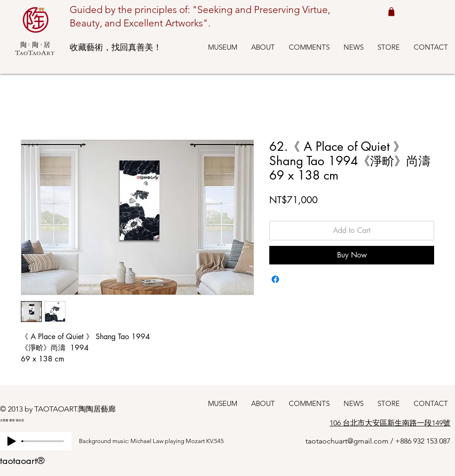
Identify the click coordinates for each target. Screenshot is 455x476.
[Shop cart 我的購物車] (391, 11)
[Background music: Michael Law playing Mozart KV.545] (160, 441)
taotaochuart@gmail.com (347, 441)
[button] (223, 47)
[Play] (12, 441)
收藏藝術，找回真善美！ (116, 47)
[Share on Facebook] (275, 279)
